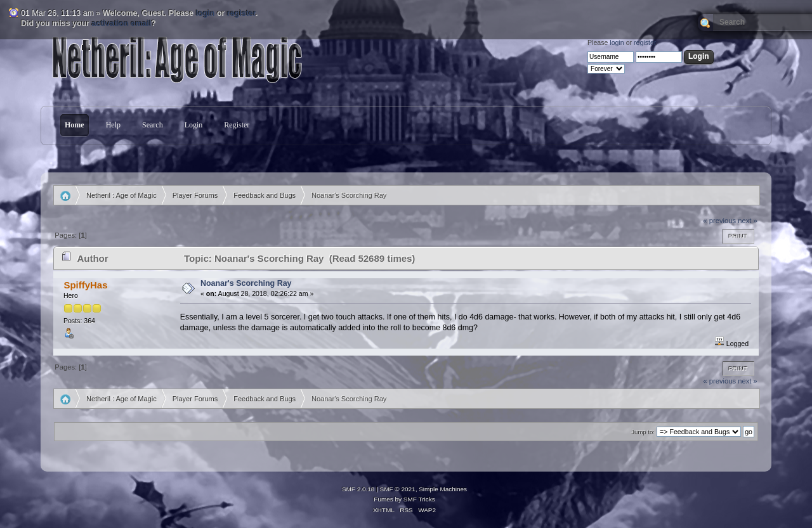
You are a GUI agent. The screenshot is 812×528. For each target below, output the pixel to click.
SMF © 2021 (398, 489)
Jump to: (643, 432)
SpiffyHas (85, 285)
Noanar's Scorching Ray (246, 283)
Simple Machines (443, 489)
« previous (719, 221)
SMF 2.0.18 (358, 489)
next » (748, 221)
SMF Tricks (419, 499)
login (206, 13)
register (241, 13)
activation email (122, 23)
